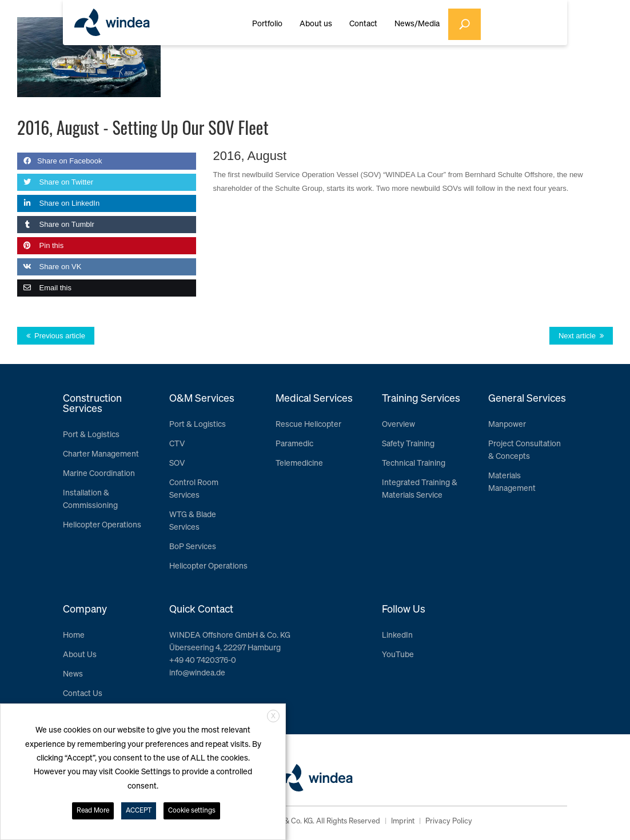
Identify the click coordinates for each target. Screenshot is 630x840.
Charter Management (101, 454)
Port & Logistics (91, 435)
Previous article (60, 336)
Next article (577, 336)
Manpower (507, 425)
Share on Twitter (55, 182)
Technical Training (414, 463)
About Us (80, 655)
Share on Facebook (59, 161)
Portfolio (267, 24)
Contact (363, 24)
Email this (44, 288)
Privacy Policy (449, 821)
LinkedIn (397, 635)
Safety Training (408, 444)
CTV (177, 444)
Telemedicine (299, 463)
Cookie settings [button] (192, 811)
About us (316, 24)
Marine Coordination (99, 474)
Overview (398, 425)
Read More (93, 811)
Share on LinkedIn (58, 203)
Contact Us (83, 694)
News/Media (417, 24)
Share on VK (49, 267)
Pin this (40, 245)
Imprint (403, 821)
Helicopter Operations (102, 525)
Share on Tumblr (56, 224)
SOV (177, 463)
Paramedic (294, 444)
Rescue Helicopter (308, 425)
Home (74, 635)
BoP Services (193, 547)
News (73, 674)
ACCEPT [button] (139, 811)
